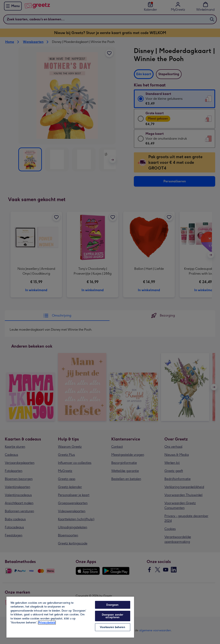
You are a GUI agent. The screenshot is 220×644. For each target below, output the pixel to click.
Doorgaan (112, 605)
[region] (70, 617)
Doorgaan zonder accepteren (113, 616)
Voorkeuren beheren (112, 627)
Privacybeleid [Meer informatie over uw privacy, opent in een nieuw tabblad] (47, 623)
